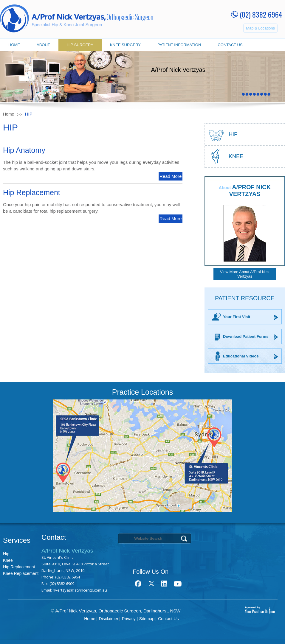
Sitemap (147, 619)
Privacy (129, 619)
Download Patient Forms (246, 336)
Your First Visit (237, 317)
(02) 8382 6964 (261, 14)
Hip (6, 554)
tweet (151, 584)
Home (14, 45)
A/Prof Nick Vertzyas (250, 190)
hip (233, 134)
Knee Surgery (125, 45)
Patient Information (179, 45)
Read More (171, 176)
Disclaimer (109, 619)
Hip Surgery (80, 45)
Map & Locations (260, 28)
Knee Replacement (21, 573)
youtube (178, 584)
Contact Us (230, 45)
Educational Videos (241, 356)
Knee (236, 156)
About (43, 45)
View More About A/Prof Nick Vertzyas (245, 274)
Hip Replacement (19, 567)
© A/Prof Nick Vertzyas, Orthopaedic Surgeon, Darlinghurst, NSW (116, 611)
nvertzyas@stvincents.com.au (80, 590)
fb (138, 584)
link (164, 584)
